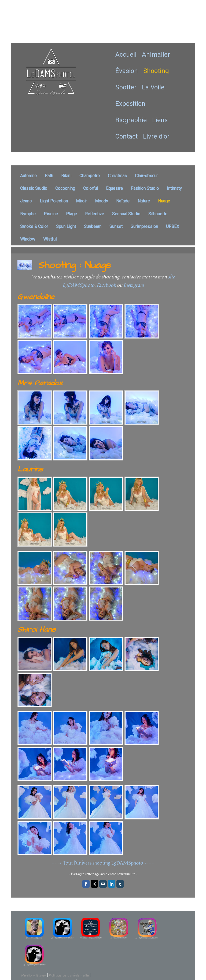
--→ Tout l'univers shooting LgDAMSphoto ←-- (103, 863)
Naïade (123, 201)
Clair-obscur (146, 176)
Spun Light (66, 226)
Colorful (91, 188)
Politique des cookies (38, 954)
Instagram (134, 285)
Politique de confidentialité (69, 948)
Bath (49, 176)
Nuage (164, 201)
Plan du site (66, 954)
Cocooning (65, 188)
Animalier (156, 55)
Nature (144, 201)
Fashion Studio (145, 188)
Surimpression (144, 226)
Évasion (127, 71)
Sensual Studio (126, 214)
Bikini (66, 176)
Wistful (50, 239)
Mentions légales (34, 948)
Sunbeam (93, 226)
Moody (102, 201)
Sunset (116, 226)
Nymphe (28, 214)
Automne (28, 176)
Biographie (131, 120)
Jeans (26, 201)
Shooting (156, 71)
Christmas (117, 176)
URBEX (173, 226)
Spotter (126, 87)
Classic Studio (34, 188)
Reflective (95, 214)
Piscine (51, 214)
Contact (126, 136)
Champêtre (90, 176)
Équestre (114, 188)
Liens (160, 120)
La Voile (153, 87)
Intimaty (174, 188)
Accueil (126, 55)
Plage (71, 214)
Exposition (130, 104)
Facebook (106, 285)
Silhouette (158, 214)
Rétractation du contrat (44, 960)
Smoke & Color (34, 226)
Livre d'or (156, 136)
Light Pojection (54, 201)
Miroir (81, 201)
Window (28, 239)
